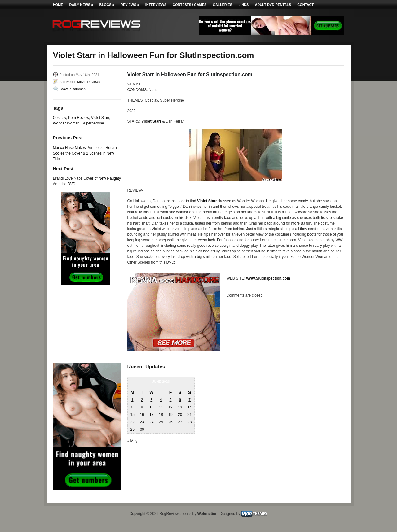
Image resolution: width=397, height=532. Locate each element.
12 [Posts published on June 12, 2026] (170, 407)
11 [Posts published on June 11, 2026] (161, 407)
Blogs (107, 5)
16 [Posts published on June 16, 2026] (142, 415)
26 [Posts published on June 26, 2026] (170, 422)
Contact (305, 5)
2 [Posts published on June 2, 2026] (142, 400)
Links (243, 5)
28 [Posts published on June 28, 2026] (190, 422)
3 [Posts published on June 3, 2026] (151, 400)
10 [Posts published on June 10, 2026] (151, 407)
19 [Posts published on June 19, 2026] (170, 415)
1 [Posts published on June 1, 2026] (132, 400)
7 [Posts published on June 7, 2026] (190, 400)
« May (132, 441)
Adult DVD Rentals (273, 5)
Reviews (130, 5)
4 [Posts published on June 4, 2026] (161, 400)
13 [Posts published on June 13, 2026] (180, 407)
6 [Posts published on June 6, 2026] (180, 400)
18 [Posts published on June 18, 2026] (161, 415)
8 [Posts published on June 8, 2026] (132, 407)
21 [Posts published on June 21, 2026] (190, 415)
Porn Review (79, 118)
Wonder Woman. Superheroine (79, 123)
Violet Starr (100, 118)
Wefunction (207, 514)
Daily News (81, 5)
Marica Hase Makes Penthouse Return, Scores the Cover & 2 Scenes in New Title (85, 153)
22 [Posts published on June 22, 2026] (132, 422)
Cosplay (60, 118)
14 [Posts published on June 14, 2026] (190, 407)
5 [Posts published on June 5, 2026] (171, 400)
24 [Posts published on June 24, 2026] (151, 422)
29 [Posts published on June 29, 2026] (132, 430)
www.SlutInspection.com (268, 278)
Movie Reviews (89, 82)
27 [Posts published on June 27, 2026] (180, 422)
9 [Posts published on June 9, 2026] (142, 407)
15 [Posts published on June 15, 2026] (132, 415)
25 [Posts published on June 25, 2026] (161, 422)
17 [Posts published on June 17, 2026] (151, 415)
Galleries (222, 5)
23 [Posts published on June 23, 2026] (142, 422)
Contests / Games (190, 5)
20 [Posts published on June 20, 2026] (180, 415)
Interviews (156, 5)
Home (58, 5)
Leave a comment (73, 89)
